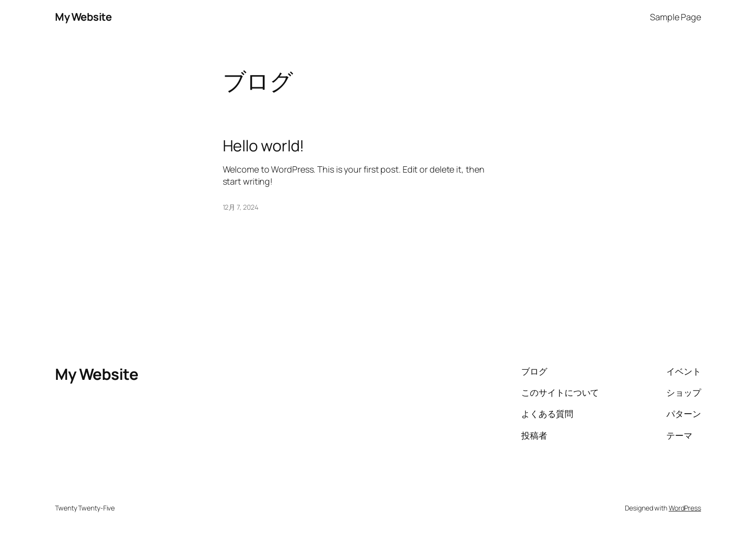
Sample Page (675, 17)
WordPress (685, 508)
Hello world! (264, 146)
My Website (83, 17)
